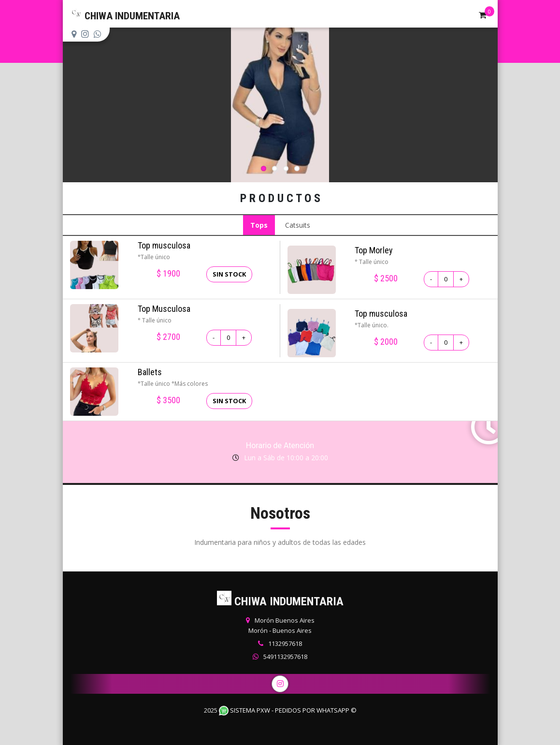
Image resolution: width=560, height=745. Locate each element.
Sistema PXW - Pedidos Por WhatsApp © (288, 710)
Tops (259, 225)
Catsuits (298, 225)
